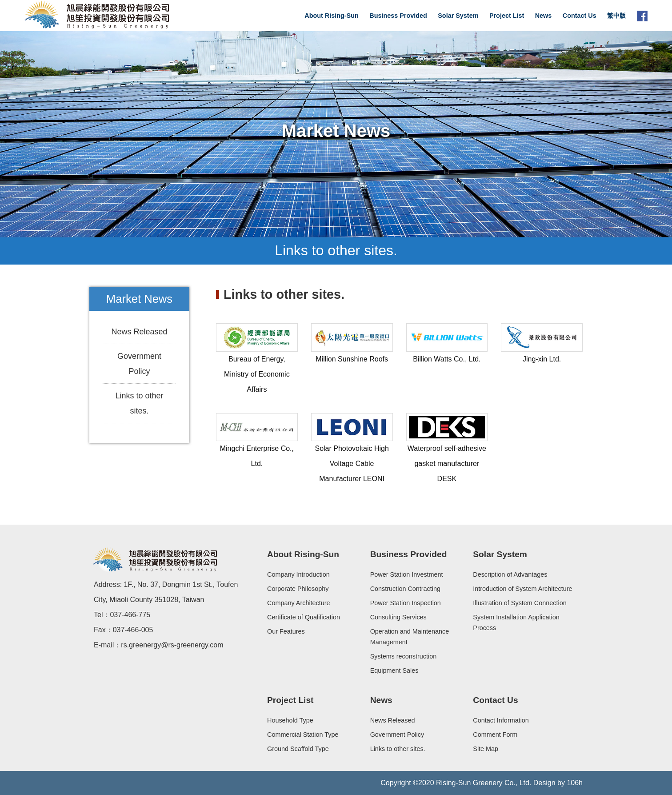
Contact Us (580, 16)
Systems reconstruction (404, 656)
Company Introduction (298, 574)
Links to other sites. (139, 403)
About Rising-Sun (332, 16)
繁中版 (616, 16)
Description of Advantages (510, 574)
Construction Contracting (405, 589)
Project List (507, 16)
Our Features (286, 631)
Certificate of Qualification (304, 617)
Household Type (290, 720)
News (544, 16)
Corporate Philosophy (298, 589)
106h (575, 783)
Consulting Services (398, 617)
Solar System (458, 16)
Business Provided (398, 16)
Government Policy (139, 364)
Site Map (486, 749)
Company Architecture (299, 603)
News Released (139, 332)
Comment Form (495, 735)
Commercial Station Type (303, 735)
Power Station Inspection (406, 603)
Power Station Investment (407, 574)
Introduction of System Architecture (522, 589)
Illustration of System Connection (520, 603)
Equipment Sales (394, 671)
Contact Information (501, 720)
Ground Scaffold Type (298, 749)
